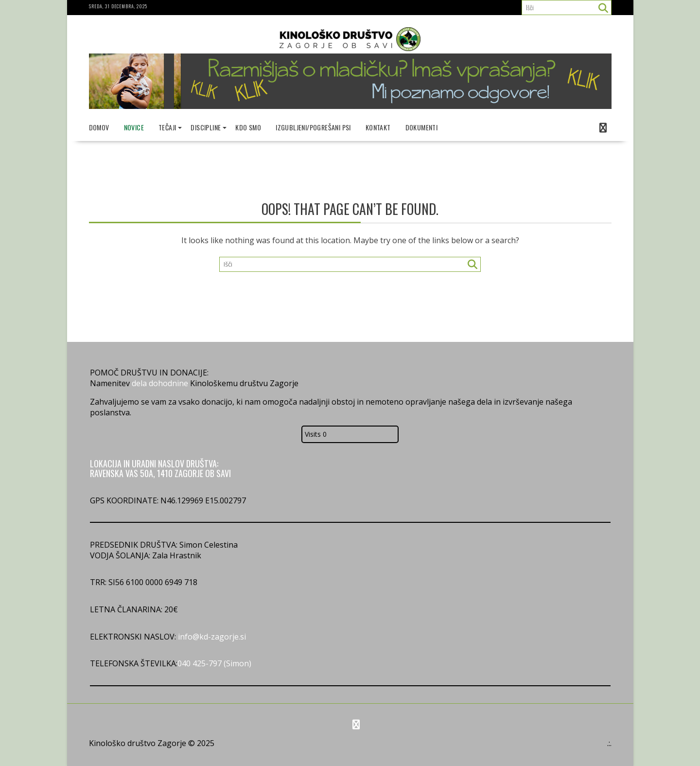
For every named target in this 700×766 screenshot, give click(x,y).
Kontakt (378, 127)
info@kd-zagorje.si (211, 637)
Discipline (206, 127)
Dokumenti (422, 127)
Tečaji (167, 127)
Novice (134, 127)
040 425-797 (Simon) (214, 663)
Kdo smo (248, 127)
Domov (99, 127)
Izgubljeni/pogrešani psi (313, 127)
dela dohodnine (160, 383)
